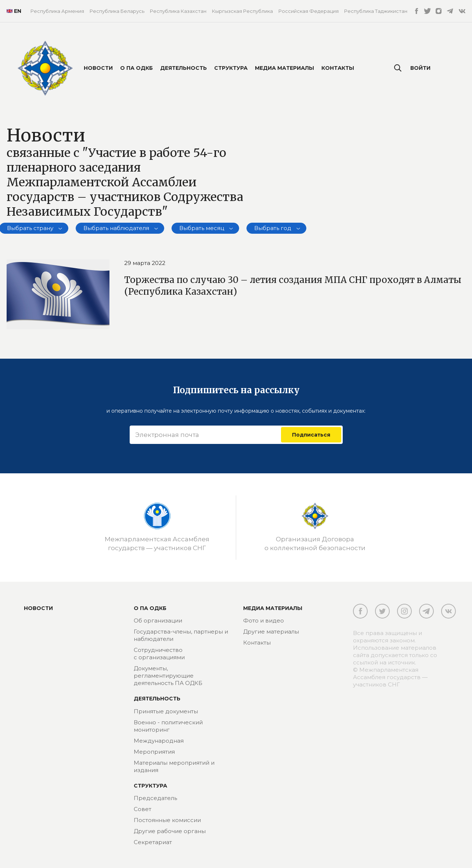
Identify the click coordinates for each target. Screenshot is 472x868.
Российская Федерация (309, 11)
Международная (159, 741)
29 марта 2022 (145, 263)
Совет (143, 809)
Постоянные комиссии (167, 820)
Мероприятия (154, 752)
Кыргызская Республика (242, 11)
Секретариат (153, 842)
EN (13, 11)
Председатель (155, 798)
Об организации (158, 620)
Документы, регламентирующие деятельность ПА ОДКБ (168, 676)
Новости (98, 68)
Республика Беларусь (117, 11)
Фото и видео (264, 620)
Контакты (338, 68)
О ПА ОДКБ (136, 68)
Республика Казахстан (178, 11)
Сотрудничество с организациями (159, 654)
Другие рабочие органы (170, 831)
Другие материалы (271, 632)
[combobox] (120, 228)
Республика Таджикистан (376, 11)
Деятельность (183, 68)
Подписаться (311, 435)
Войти (420, 68)
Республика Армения (57, 11)
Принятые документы (166, 711)
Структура (231, 68)
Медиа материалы (284, 68)
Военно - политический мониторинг (168, 726)
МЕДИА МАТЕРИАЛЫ (273, 608)
